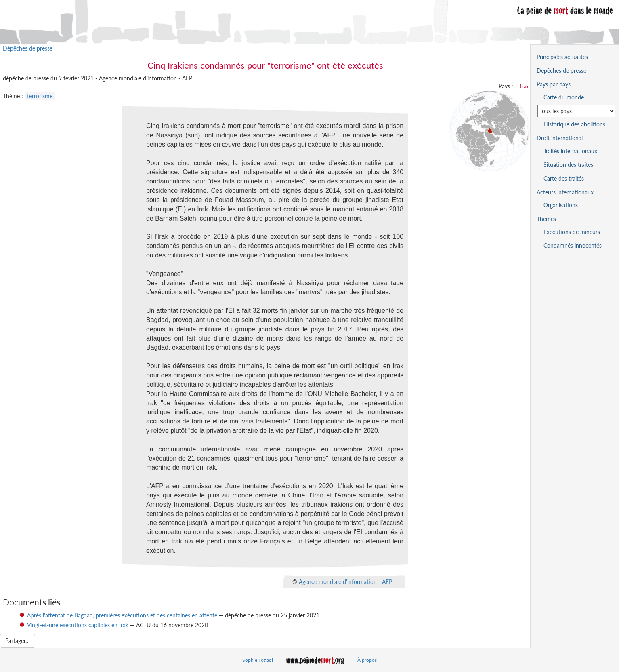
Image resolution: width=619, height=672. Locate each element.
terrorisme (40, 96)
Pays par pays (554, 84)
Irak (525, 86)
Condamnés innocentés (573, 245)
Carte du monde (564, 97)
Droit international (560, 138)
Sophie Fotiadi (258, 660)
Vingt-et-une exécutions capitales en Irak (78, 625)
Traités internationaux (570, 151)
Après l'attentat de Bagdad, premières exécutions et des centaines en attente (122, 615)
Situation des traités (568, 165)
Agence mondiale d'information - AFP (345, 581)
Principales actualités (562, 57)
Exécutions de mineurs (572, 232)
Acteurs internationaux (565, 192)
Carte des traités (564, 178)
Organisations (561, 205)
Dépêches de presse (28, 48)
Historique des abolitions (574, 124)
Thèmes (546, 219)
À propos (367, 660)
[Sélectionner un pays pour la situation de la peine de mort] (576, 111)
